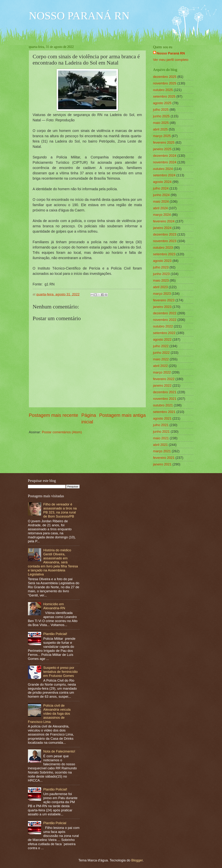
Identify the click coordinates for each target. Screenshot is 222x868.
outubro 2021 (163, 405)
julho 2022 (161, 346)
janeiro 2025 (162, 149)
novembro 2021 (165, 399)
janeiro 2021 (162, 464)
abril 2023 (161, 287)
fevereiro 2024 (164, 221)
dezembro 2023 (165, 234)
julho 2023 (161, 267)
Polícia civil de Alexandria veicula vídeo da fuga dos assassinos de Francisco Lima (49, 713)
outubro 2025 (163, 90)
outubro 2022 (163, 326)
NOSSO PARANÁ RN (79, 16)
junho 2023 (161, 274)
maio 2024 (161, 201)
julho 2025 (161, 110)
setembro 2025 (164, 96)
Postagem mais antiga (123, 415)
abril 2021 (161, 445)
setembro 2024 (164, 175)
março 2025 (162, 136)
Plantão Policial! (55, 634)
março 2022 (162, 372)
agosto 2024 (162, 182)
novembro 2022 (165, 320)
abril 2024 (161, 208)
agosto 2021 (162, 418)
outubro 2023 (163, 248)
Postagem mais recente (54, 415)
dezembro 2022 (165, 313)
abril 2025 (161, 129)
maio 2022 (161, 359)
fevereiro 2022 (164, 379)
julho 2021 (161, 425)
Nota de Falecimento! (59, 751)
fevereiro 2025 (164, 142)
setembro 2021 (164, 412)
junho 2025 (161, 116)
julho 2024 (161, 188)
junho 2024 (161, 195)
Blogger (137, 860)
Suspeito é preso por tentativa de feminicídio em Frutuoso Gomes (60, 672)
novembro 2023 (165, 241)
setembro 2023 (164, 254)
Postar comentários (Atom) (62, 432)
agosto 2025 (162, 103)
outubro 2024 (163, 169)
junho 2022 (161, 353)
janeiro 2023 (162, 307)
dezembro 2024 (165, 156)
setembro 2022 (164, 333)
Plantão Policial (55, 823)
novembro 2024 (165, 162)
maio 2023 (161, 280)
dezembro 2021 (165, 392)
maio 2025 (161, 123)
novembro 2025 (165, 83)
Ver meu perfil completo (171, 60)
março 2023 (162, 294)
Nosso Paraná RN (171, 53)
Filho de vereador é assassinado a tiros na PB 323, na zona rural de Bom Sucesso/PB (60, 510)
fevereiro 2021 (164, 458)
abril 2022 (161, 366)
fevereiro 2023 (164, 300)
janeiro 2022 (162, 385)
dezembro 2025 (165, 77)
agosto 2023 (162, 261)
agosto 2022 (162, 339)
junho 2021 (161, 432)
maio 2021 (161, 438)
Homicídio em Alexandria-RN (54, 606)
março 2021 (162, 451)
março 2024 (162, 215)
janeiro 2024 (162, 228)
